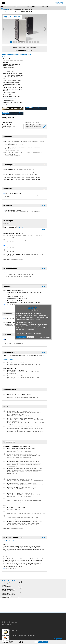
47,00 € (38, 462)
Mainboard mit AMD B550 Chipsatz (13, 194)
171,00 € (12, 237)
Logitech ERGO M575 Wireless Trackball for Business (21, 516)
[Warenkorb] (5, 9)
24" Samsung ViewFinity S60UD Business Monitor (21, 418)
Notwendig (20, 333)
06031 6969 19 (28, 9)
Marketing (38, 333)
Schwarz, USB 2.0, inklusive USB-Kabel (14, 344)
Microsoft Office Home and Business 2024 (17, 394)
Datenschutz (22, 635)
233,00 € (12, 242)
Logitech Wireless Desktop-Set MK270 (19, 449)
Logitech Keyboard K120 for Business (19, 479)
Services (16, 7)
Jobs (10, 635)
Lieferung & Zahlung (32, 7)
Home (10, 7)
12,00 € (23, 508)
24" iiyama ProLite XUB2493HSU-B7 (18, 411)
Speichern (31, 337)
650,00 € (38, 180)
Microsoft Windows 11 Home (14, 370)
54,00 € (40, 469)
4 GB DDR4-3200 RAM (19, 169)
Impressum (31, 635)
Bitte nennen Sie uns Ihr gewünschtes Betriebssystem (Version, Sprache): (24, 364)
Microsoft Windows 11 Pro (13, 376)
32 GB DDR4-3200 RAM (20, 177)
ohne (6, 339)
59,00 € (17, 569)
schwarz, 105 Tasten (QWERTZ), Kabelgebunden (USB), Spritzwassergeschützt (25, 481)
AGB (15, 635)
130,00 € (37, 175)
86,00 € (14, 149)
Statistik (29, 333)
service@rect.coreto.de (9, 630)
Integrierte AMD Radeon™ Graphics (13, 210)
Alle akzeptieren (21, 337)
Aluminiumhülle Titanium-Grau (12, 305)
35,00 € (18, 342)
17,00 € (35, 483)
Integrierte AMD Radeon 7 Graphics (13, 150)
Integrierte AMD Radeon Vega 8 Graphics (14, 145)
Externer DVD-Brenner (10, 342)
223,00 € (29, 394)
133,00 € (22, 376)
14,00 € (33, 479)
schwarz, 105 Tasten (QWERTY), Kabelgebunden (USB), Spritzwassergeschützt (25, 485)
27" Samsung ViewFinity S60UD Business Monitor (21, 427)
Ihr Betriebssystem (15, 363)
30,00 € (25, 363)
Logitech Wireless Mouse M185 (14, 512)
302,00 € (38, 177)
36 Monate (10, 553)
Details (44, 137)
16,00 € (24, 512)
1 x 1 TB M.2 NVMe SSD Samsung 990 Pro (11, 592)
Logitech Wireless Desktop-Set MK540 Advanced (21, 462)
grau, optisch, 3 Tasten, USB (14, 509)
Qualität (42, 7)
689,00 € (12, 256)
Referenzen (49, 7)
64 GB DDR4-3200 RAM (20, 180)
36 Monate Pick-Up (6, 597)
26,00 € (36, 172)
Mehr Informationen (45, 337)
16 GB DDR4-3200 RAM (20, 175)
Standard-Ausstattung (10, 319)
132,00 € (31, 411)
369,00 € (12, 252)
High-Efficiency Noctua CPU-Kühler (13, 323)
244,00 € (37, 427)
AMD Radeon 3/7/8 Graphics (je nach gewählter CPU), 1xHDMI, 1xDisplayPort (23, 212)
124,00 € (14, 154)
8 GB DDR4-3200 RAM (19, 172)
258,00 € (12, 248)
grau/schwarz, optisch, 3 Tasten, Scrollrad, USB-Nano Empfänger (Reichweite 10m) (26, 513)
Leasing (23, 7)
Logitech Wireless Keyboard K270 (18, 493)
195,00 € (37, 418)
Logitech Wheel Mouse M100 (14, 508)
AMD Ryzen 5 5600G (6, 587)
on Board (7, 273)
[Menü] (8, 630)
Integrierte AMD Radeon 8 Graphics (13, 156)
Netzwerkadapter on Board (8, 593)
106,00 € (23, 370)
